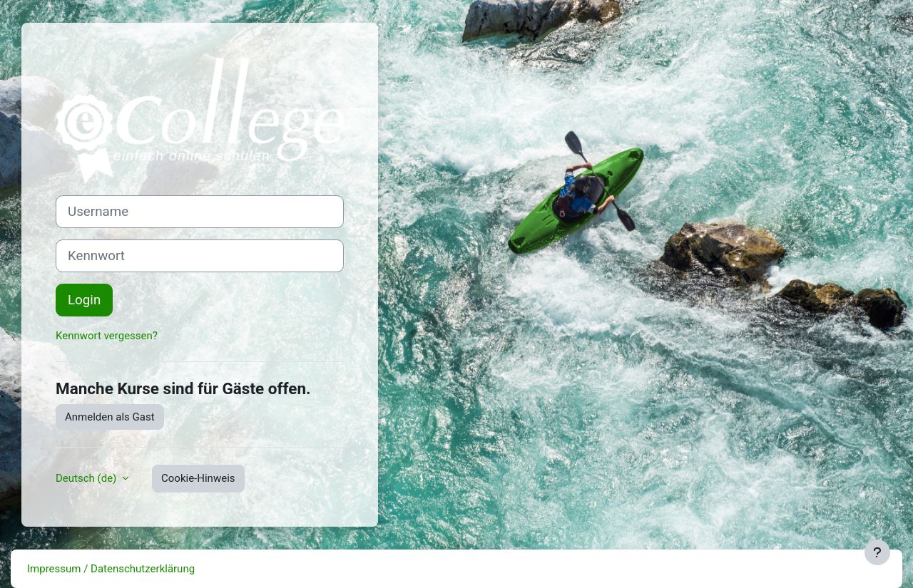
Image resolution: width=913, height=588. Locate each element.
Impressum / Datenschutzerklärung (111, 569)
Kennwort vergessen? (107, 336)
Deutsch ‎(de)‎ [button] (87, 478)
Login (84, 300)
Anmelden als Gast (110, 417)
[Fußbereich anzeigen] (877, 552)
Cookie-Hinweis (198, 478)
